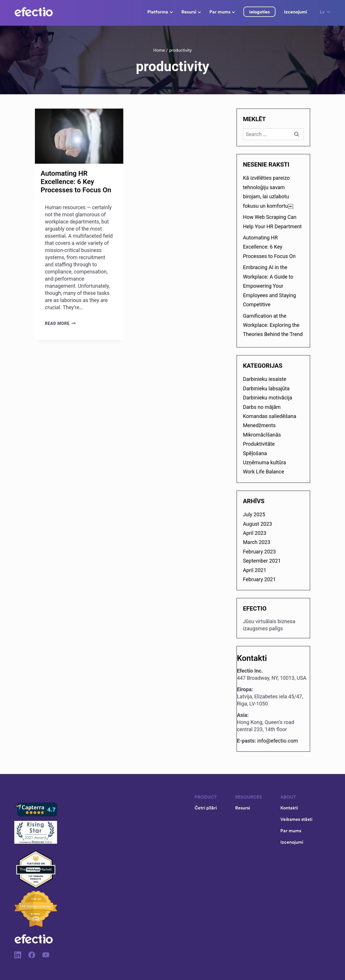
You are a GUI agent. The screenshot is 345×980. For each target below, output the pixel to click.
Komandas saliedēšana (269, 416)
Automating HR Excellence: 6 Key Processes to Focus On (76, 182)
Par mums (222, 12)
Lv (325, 12)
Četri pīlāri (206, 808)
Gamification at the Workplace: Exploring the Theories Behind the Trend (273, 325)
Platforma (160, 12)
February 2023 (259, 552)
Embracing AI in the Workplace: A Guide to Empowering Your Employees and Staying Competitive (269, 286)
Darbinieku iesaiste (265, 379)
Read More (60, 324)
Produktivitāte (259, 444)
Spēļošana (255, 453)
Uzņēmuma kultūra (264, 462)
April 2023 (255, 533)
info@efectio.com (277, 741)
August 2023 (257, 524)
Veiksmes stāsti (296, 819)
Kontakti (289, 808)
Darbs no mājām (262, 407)
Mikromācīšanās (262, 435)
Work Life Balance (263, 472)
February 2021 (259, 579)
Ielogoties (259, 12)
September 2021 (262, 561)
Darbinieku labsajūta (266, 388)
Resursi (191, 12)
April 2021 (255, 570)
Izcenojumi (296, 12)
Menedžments (259, 425)
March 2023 (257, 542)
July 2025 (254, 514)
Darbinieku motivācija (267, 398)
